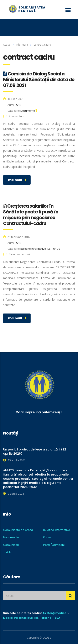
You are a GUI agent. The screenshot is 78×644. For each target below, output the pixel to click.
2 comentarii (14, 116)
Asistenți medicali (55, 613)
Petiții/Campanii (54, 545)
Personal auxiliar (26, 618)
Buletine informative (57, 530)
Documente (11, 537)
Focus (47, 537)
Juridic (8, 552)
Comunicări (11, 545)
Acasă (7, 45)
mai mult (17, 180)
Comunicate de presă (18, 530)
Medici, (8, 618)
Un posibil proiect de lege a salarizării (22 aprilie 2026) (35, 452)
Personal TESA (50, 618)
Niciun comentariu (17, 254)
